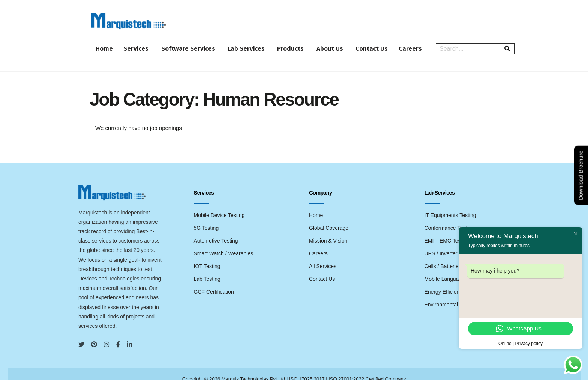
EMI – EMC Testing (447, 230)
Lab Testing (207, 268)
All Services (323, 255)
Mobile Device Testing (219, 204)
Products (304, 43)
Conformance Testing (449, 217)
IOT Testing (207, 255)
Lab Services (257, 43)
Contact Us (390, 43)
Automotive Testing (216, 230)
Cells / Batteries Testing (452, 255)
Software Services (196, 43)
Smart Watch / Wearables (224, 243)
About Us (346, 43)
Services (142, 43)
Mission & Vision (328, 230)
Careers (433, 43)
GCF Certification (214, 281)
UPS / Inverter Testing (450, 243)
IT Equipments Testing (450, 204)
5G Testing (206, 217)
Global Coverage (329, 217)
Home (106, 43)
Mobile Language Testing (454, 268)
